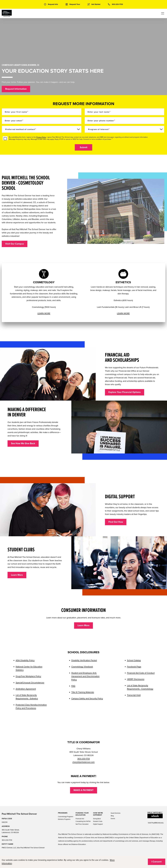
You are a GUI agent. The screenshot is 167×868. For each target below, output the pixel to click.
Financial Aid (80, 819)
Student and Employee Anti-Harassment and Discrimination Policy (85, 676)
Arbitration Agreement (26, 689)
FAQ (73, 686)
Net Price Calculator (82, 824)
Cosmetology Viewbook (82, 667)
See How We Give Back (23, 443)
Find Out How (116, 522)
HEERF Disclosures (136, 679)
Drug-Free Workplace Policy (28, 676)
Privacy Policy (41, 137)
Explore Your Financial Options (125, 392)
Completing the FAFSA (83, 821)
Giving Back (97, 819)
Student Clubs (98, 821)
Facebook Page (134, 667)
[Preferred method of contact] (42, 129)
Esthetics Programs (64, 819)
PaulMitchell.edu (157, 823)
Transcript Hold (134, 695)
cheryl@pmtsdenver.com (83, 762)
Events (113, 819)
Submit (84, 147)
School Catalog (134, 660)
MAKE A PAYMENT (84, 790)
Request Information (16, 89)
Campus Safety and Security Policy (87, 698)
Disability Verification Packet (84, 660)
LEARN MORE (44, 313)
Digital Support (98, 824)
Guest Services (116, 813)
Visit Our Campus (15, 244)
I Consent (157, 862)
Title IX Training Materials (83, 692)
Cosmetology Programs (66, 817)
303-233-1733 (84, 759)
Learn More (17, 575)
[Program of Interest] (124, 129)
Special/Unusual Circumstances (30, 683)
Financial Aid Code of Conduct (141, 673)
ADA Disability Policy (25, 660)
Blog (112, 816)
